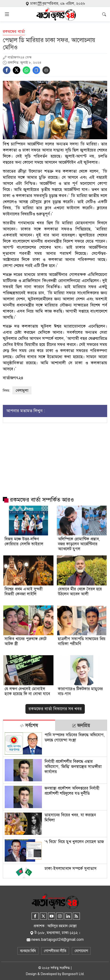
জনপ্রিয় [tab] (81, 726)
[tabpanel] (55, 804)
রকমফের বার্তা (14, 32)
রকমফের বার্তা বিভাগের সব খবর (55, 709)
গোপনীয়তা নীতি (55, 951)
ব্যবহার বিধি (28, 951)
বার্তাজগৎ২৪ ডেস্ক (20, 57)
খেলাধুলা (22, 391)
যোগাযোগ (81, 951)
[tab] (29, 725)
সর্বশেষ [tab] (29, 726)
